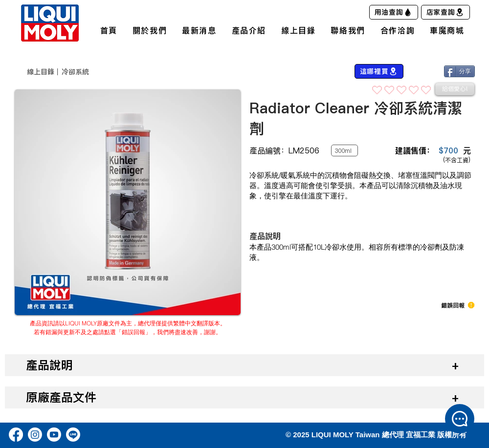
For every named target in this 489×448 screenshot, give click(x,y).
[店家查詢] (445, 12)
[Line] (73, 435)
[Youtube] (54, 435)
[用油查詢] (394, 12)
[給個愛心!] (455, 89)
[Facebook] (16, 435)
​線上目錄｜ (44, 72)
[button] (453, 305)
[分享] (459, 71)
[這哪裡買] (379, 71)
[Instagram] (35, 435)
